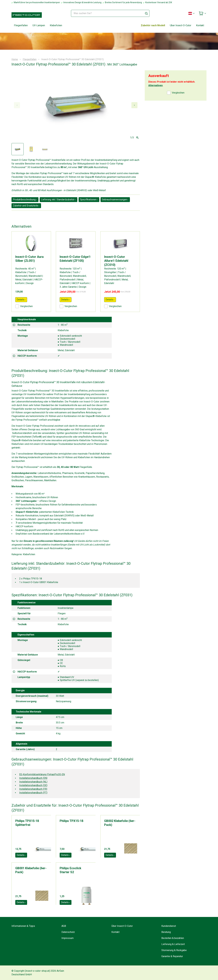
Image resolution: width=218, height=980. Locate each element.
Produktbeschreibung (25, 200)
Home (15, 59)
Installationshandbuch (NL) (33, 782)
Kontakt (200, 25)
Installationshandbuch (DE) (33, 785)
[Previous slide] (17, 105)
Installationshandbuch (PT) (33, 793)
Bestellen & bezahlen (173, 938)
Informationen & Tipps (23, 926)
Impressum (68, 938)
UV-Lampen (39, 25)
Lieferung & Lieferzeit (173, 944)
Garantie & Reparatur (172, 956)
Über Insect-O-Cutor (122, 926)
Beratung (166, 932)
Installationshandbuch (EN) (33, 778)
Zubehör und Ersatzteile (26, 206)
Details (21, 300)
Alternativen (155, 85)
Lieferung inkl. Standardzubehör (59, 200)
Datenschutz (68, 932)
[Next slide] (134, 105)
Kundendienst (169, 926)
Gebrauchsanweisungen (115, 200)
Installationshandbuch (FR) (33, 789)
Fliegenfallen (21, 25)
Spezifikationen (89, 200)
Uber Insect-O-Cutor (181, 25)
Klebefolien (56, 25)
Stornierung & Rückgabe (174, 950)
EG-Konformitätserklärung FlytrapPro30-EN (42, 774)
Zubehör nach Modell (153, 25)
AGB (64, 926)
